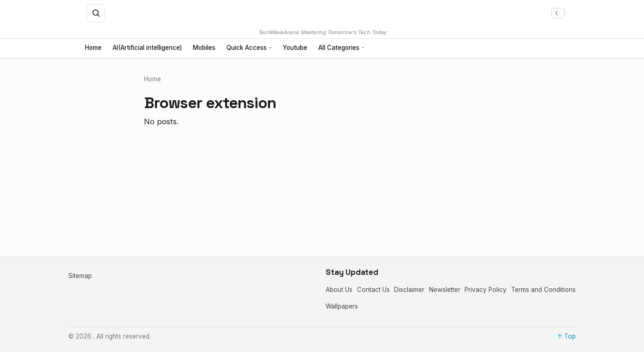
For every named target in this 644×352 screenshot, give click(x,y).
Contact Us (373, 290)
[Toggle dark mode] (558, 13)
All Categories (339, 48)
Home (93, 48)
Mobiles (204, 48)
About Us (339, 290)
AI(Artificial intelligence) (147, 48)
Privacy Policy (486, 290)
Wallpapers (342, 306)
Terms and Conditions (543, 290)
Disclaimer (409, 290)
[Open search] (96, 13)
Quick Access (247, 48)
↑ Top (566, 336)
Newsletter (445, 290)
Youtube (295, 48)
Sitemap (80, 276)
